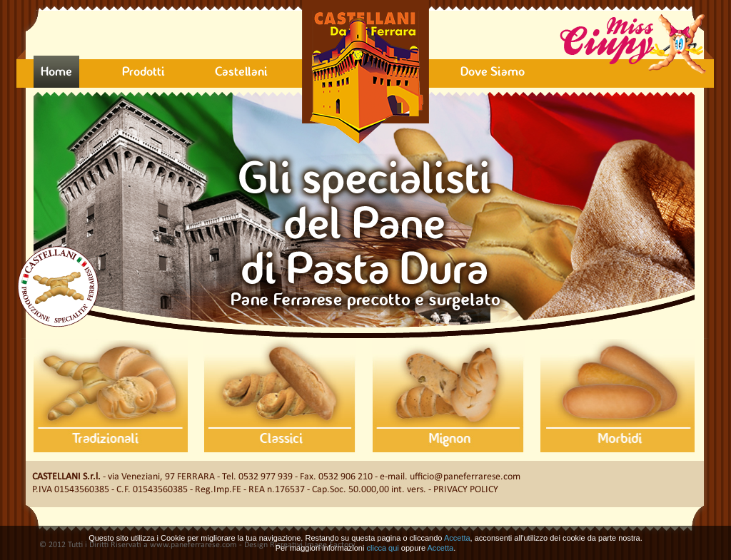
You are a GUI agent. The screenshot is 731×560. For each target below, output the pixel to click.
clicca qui (383, 548)
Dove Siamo (493, 72)
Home (56, 72)
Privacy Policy (466, 490)
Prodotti (143, 72)
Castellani (241, 72)
